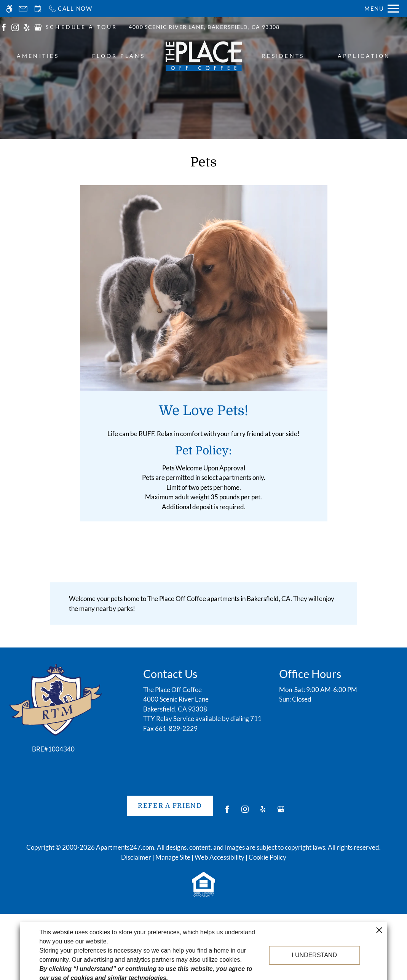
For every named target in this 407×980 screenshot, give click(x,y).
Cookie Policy (267, 857)
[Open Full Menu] (382, 9)
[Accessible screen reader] (9, 9)
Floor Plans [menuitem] (119, 56)
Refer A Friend (170, 806)
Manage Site (173, 857)
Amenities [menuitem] (38, 56)
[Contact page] (23, 9)
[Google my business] (281, 812)
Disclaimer (136, 857)
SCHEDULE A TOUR (82, 27)
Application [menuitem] (364, 56)
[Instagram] (245, 812)
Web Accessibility (219, 857)
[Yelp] (263, 812)
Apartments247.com (125, 847)
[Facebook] (227, 812)
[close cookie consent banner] (379, 948)
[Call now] (70, 9)
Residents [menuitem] (283, 56)
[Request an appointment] (38, 9)
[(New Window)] (4, 26)
